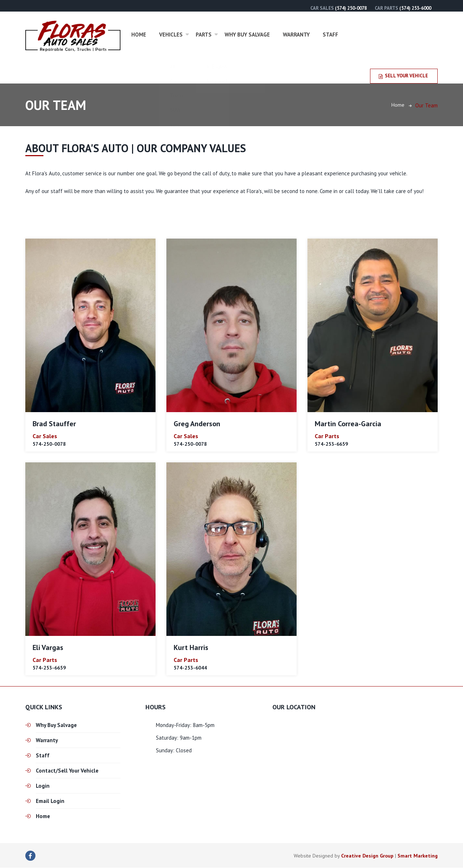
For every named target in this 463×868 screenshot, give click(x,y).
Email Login (50, 801)
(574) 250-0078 (351, 8)
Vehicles (171, 35)
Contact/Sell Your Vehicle (67, 771)
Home (139, 35)
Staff (330, 35)
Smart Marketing (418, 856)
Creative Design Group (367, 856)
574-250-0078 (49, 444)
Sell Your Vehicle (403, 76)
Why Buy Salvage (247, 35)
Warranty (296, 35)
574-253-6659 (331, 444)
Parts (204, 35)
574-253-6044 (190, 668)
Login (43, 786)
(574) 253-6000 (415, 8)
